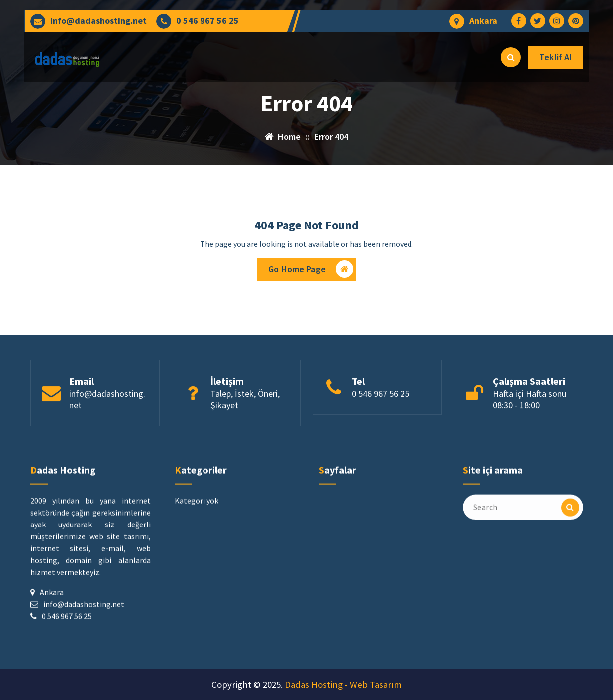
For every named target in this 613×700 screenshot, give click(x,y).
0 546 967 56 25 (207, 21)
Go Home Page (311, 271)
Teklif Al (555, 57)
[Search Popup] (511, 57)
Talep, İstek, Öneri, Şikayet (245, 436)
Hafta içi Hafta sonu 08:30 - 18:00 (529, 436)
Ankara (483, 21)
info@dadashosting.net (99, 21)
